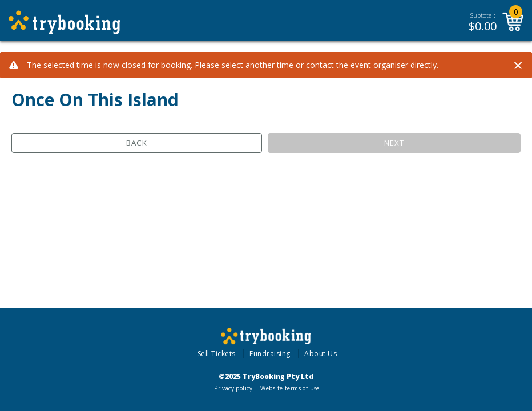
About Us (321, 354)
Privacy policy (233, 388)
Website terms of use (290, 388)
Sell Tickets (217, 354)
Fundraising (270, 354)
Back (137, 143)
